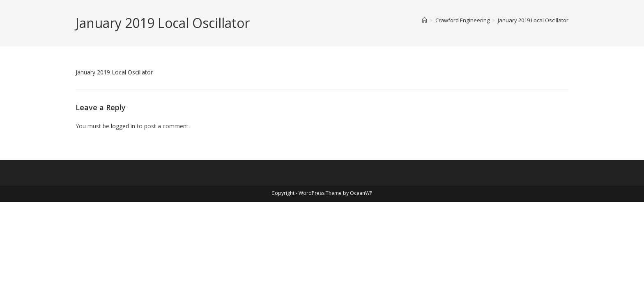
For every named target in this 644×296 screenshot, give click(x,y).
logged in (123, 126)
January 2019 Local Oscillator (533, 20)
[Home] (424, 20)
